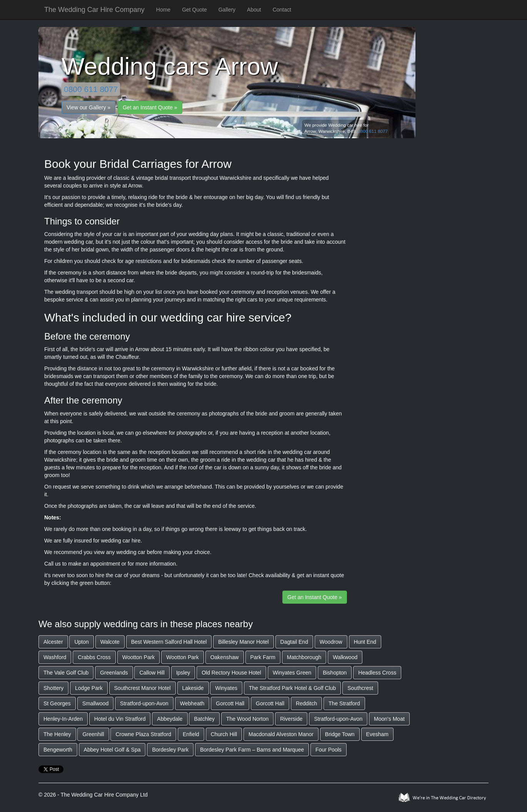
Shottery (53, 688)
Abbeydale (170, 719)
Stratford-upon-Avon (144, 703)
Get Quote (194, 10)
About (254, 10)
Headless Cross (377, 673)
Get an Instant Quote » (150, 107)
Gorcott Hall (230, 703)
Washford (55, 657)
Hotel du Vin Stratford (120, 719)
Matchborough (304, 657)
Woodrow (331, 642)
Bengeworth (58, 750)
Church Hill (224, 734)
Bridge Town (340, 734)
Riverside (291, 719)
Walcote (110, 642)
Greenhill (93, 734)
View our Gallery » (88, 107)
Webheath (192, 703)
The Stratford (344, 703)
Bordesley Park (170, 750)
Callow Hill (152, 673)
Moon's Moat (389, 719)
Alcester (53, 642)
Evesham (377, 734)
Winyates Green (292, 673)
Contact (282, 10)
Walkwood (345, 657)
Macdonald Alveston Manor (281, 734)
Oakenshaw (225, 657)
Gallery (227, 10)
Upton (81, 642)
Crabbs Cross (94, 657)
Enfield (191, 734)
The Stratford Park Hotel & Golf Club (292, 688)
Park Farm (263, 657)
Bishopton (335, 673)
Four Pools (329, 750)
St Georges (57, 703)
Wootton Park (139, 657)
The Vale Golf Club (66, 673)
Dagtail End (294, 642)
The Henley (57, 734)
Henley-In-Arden (63, 719)
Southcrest (360, 688)
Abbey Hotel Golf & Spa (112, 750)
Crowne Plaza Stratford (143, 734)
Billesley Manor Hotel (243, 642)
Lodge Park (89, 688)
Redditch (306, 703)
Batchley (204, 719)
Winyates (226, 688)
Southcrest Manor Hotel (143, 688)
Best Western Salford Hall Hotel (169, 642)
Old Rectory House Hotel (231, 673)
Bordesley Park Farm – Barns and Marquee (252, 750)
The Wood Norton (247, 719)
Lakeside (193, 688)
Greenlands (114, 673)
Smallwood (95, 703)
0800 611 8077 (91, 89)
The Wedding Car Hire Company (94, 10)
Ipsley (183, 673)
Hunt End (365, 642)
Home (163, 10)
